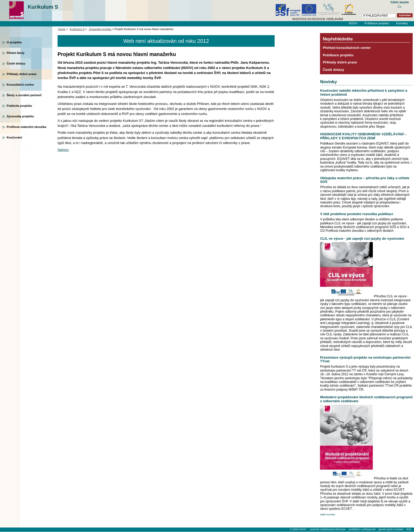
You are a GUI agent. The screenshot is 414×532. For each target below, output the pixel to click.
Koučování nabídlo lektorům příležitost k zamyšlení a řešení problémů (364, 92)
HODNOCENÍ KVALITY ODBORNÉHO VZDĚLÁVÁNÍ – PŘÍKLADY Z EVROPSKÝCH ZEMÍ (363, 136)
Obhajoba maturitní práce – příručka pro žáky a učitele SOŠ (365, 180)
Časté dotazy (16, 63)
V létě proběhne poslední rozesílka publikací (356, 214)
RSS (409, 529)
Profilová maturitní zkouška (26, 127)
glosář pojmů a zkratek (391, 529)
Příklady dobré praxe (22, 74)
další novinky (328, 514)
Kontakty (402, 23)
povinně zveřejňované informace (328, 529)
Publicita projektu (19, 106)
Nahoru (63, 150)
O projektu (14, 42)
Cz (399, 7)
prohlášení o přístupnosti (362, 529)
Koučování (14, 137)
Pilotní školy (16, 53)
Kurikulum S (43, 7)
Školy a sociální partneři (24, 95)
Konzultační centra (20, 85)
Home (62, 29)
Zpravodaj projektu (20, 116)
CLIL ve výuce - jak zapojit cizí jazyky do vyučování (362, 239)
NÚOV (353, 23)
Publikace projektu (377, 23)
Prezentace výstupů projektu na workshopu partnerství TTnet (365, 359)
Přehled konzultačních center (347, 48)
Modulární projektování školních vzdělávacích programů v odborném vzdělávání (366, 399)
